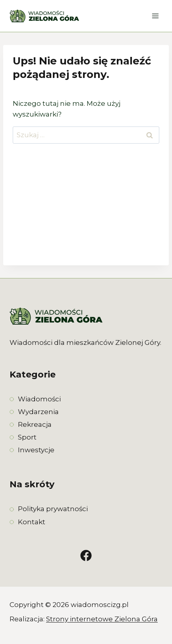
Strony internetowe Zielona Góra (102, 619)
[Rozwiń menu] (155, 16)
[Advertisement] (86, 211)
